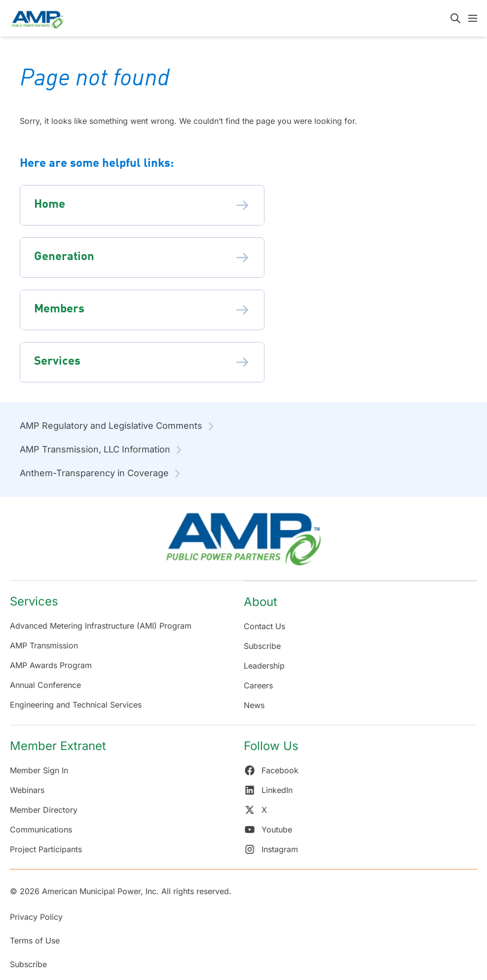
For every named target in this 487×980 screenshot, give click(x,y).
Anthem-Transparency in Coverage (94, 473)
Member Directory (44, 810)
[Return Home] (243, 544)
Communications (41, 829)
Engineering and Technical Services (76, 705)
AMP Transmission (44, 645)
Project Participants (46, 849)
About (261, 602)
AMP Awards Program (51, 665)
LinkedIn (268, 790)
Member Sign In (39, 770)
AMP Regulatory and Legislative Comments (111, 426)
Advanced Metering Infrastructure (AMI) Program (101, 626)
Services (34, 601)
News (254, 705)
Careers (258, 685)
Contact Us (264, 626)
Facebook (271, 770)
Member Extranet (58, 746)
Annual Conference (45, 685)
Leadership (264, 666)
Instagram (271, 849)
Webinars (27, 790)
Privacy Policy (36, 917)
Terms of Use (35, 941)
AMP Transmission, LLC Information (95, 449)
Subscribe (262, 646)
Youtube (268, 829)
